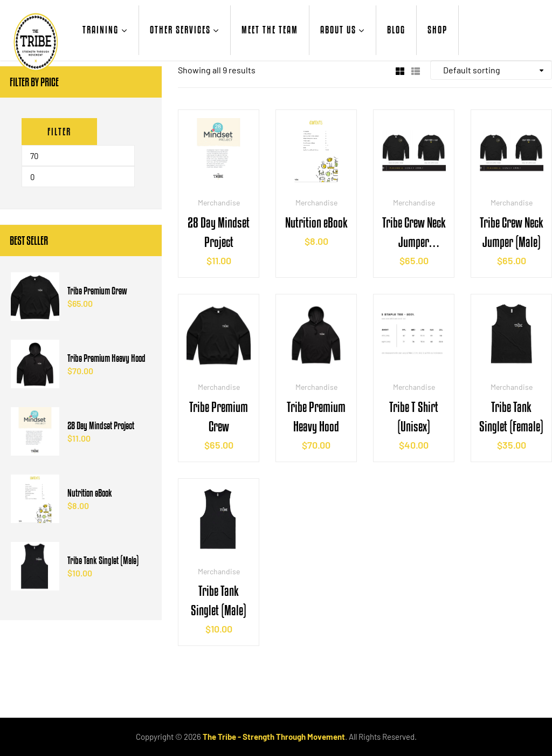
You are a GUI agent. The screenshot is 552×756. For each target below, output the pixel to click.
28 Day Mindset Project (219, 232)
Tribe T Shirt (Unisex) (414, 417)
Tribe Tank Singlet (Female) (511, 417)
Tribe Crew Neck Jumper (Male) (512, 232)
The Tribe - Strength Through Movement (274, 737)
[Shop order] (491, 70)
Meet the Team (270, 30)
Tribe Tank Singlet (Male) (219, 600)
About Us (338, 30)
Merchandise (219, 202)
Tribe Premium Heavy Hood (316, 417)
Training (101, 30)
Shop (437, 30)
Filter (59, 132)
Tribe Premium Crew (219, 417)
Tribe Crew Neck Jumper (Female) (414, 233)
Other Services (180, 30)
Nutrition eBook (316, 222)
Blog (396, 30)
